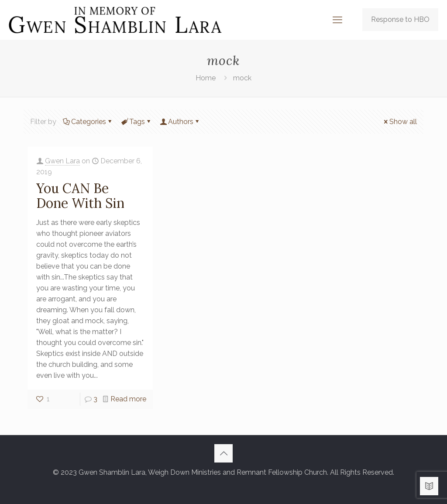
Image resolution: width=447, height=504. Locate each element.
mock (242, 78)
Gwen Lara (62, 161)
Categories (88, 122)
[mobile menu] (337, 20)
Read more (128, 399)
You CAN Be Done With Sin (80, 196)
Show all (400, 122)
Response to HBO (400, 19)
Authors (180, 122)
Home (206, 78)
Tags (136, 122)
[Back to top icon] (223, 453)
